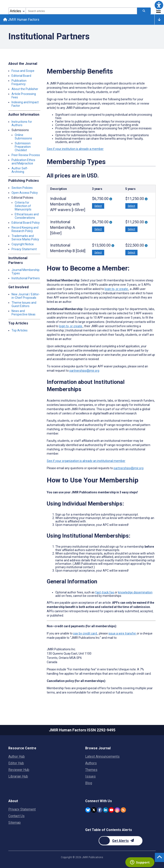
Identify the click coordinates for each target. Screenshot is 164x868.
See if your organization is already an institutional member (86, 461)
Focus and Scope (23, 71)
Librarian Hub (18, 776)
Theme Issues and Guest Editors (24, 305)
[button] (159, 5)
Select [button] (98, 207)
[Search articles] (144, 11)
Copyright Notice (23, 245)
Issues (90, 776)
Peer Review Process (26, 155)
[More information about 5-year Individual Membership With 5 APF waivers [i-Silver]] (146, 200)
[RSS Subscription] (123, 810)
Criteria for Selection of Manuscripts (23, 206)
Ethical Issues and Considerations (27, 216)
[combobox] (81, 11)
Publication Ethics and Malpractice (23, 162)
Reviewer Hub (19, 770)
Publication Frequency (19, 83)
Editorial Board (21, 76)
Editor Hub (16, 763)
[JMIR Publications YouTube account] (111, 810)
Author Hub (17, 756)
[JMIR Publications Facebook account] (100, 810)
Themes (91, 770)
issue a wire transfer (123, 634)
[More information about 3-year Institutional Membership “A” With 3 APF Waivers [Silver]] (111, 223)
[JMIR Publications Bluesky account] (88, 810)
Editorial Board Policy (26, 223)
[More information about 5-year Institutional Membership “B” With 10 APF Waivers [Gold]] (146, 246)
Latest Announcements (102, 756)
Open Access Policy (25, 193)
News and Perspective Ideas (23, 313)
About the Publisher (25, 89)
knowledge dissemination (135, 593)
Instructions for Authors (22, 124)
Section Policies (22, 188)
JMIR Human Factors (21, 20)
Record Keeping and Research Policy (25, 230)
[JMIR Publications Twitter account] (94, 810)
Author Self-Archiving (20, 170)
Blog (89, 783)
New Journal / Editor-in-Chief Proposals (26, 296)
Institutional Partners (26, 279)
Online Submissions (23, 137)
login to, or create (117, 289)
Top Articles (20, 331)
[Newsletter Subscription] (121, 841)
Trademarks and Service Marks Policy (25, 238)
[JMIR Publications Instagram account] (117, 810)
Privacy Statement (24, 250)
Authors (91, 763)
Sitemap (15, 823)
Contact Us (16, 816)
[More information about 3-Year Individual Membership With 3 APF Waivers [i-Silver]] (111, 200)
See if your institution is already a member (75, 149)
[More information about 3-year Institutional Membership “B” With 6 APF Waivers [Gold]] (113, 246)
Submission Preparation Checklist (23, 147)
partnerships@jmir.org (84, 371)
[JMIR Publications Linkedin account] (106, 810)
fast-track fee (105, 593)
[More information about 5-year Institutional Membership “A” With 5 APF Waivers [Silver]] (146, 223)
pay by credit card (85, 634)
